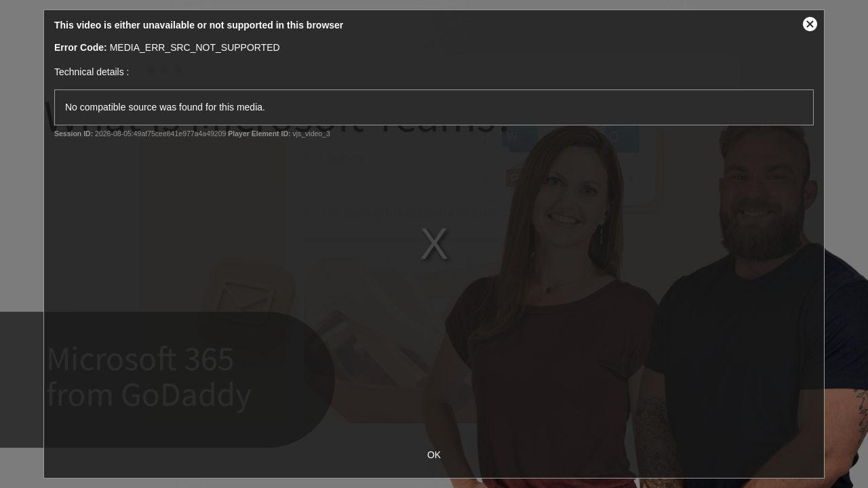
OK (434, 455)
